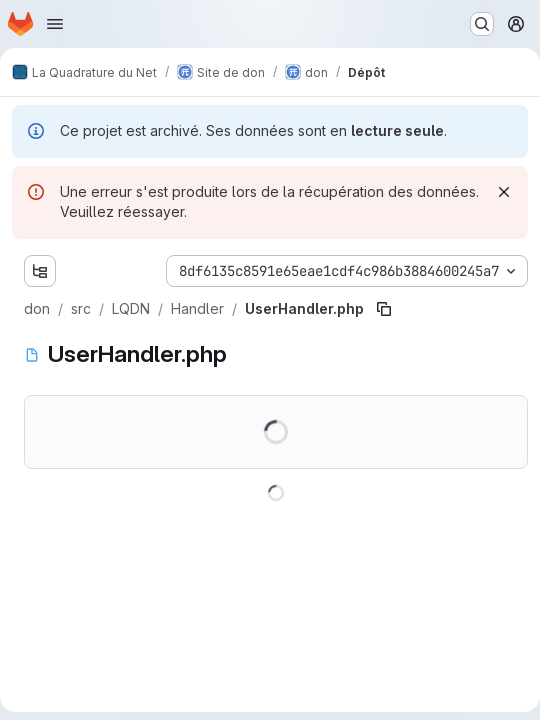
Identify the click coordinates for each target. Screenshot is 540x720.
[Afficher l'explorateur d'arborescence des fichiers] (40, 271)
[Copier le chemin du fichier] (384, 309)
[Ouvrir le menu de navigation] (55, 24)
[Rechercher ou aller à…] (482, 24)
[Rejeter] (504, 192)
